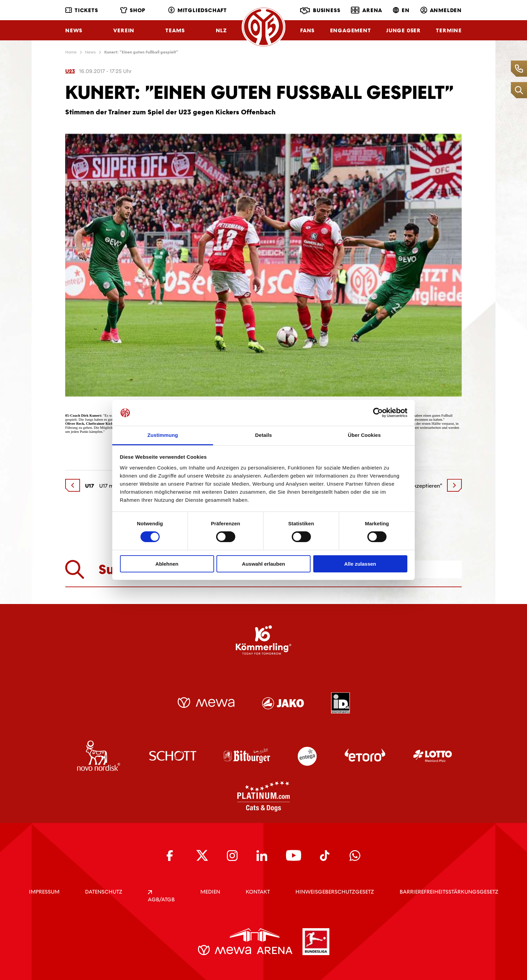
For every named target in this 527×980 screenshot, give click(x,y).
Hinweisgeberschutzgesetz (335, 892)
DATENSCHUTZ (104, 892)
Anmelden (441, 10)
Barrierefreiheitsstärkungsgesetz (449, 892)
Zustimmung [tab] (163, 435)
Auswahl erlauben (263, 564)
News (74, 30)
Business (320, 11)
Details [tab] (263, 435)
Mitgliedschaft (197, 10)
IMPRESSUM (44, 892)
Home (71, 52)
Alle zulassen (360, 564)
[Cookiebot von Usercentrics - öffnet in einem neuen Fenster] (378, 413)
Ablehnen (167, 564)
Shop (133, 10)
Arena (367, 10)
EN (401, 10)
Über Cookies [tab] (364, 435)
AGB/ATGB (161, 897)
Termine (449, 30)
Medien (210, 892)
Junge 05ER (403, 30)
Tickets (82, 10)
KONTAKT (258, 892)
